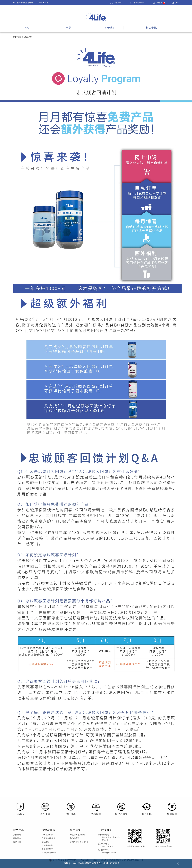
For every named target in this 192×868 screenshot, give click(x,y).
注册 (47, 3)
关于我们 (110, 28)
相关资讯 (151, 28)
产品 (68, 28)
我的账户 (116, 3)
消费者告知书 (137, 3)
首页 (27, 28)
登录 (40, 3)
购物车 (159, 3)
